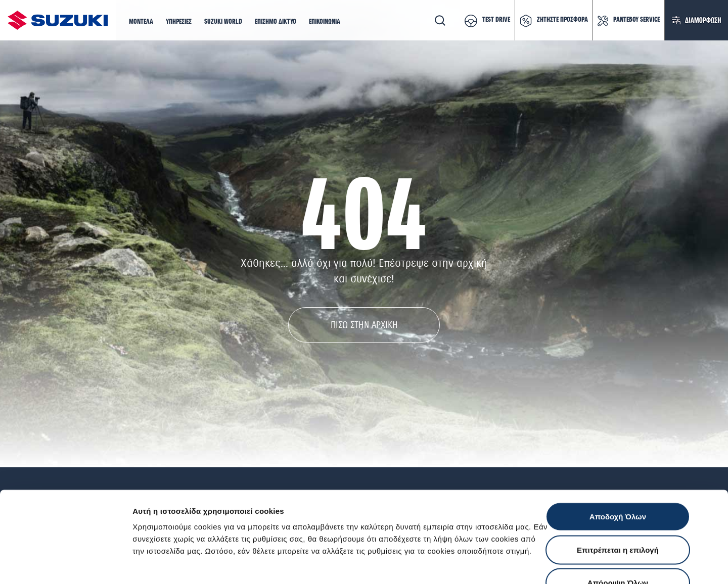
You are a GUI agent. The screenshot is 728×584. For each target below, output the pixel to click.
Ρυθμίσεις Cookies (591, 564)
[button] (141, 22)
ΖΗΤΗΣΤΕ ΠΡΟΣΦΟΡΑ (562, 20)
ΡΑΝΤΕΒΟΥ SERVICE (636, 20)
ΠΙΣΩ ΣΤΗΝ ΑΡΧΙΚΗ (364, 325)
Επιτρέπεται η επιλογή (618, 485)
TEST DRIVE (496, 20)
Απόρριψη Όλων (618, 518)
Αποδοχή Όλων (618, 451)
